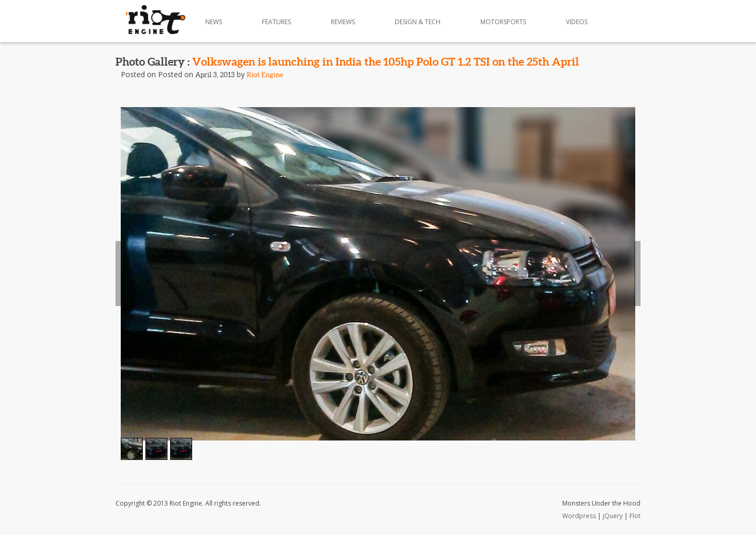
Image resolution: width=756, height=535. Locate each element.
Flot (635, 516)
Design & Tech (418, 22)
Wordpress (579, 516)
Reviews (343, 22)
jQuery (613, 516)
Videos (577, 22)
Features (276, 22)
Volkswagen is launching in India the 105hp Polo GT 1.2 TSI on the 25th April (386, 61)
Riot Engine (265, 75)
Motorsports (503, 22)
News (214, 22)
